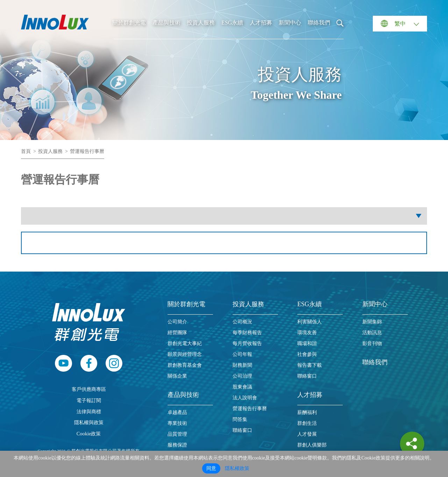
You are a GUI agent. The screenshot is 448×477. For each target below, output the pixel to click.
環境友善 (307, 333)
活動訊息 (372, 333)
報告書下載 (310, 365)
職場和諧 (307, 343)
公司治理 (242, 376)
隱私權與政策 (89, 422)
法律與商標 (89, 412)
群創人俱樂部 (312, 445)
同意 (211, 468)
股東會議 (242, 387)
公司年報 (242, 354)
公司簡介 (177, 322)
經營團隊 (177, 333)
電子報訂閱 (89, 400)
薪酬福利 (307, 412)
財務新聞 (242, 365)
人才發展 (307, 434)
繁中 (400, 24)
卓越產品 (177, 412)
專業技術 (177, 423)
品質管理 (177, 434)
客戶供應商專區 (89, 389)
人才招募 (261, 23)
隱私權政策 (237, 468)
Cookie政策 (89, 434)
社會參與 (307, 354)
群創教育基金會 (185, 365)
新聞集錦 (372, 322)
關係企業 (177, 376)
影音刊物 (372, 343)
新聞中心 (290, 23)
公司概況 (242, 322)
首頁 (26, 151)
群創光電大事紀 (185, 343)
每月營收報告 (247, 343)
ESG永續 (232, 23)
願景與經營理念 (185, 354)
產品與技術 (166, 23)
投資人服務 (201, 23)
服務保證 (177, 445)
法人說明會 (245, 398)
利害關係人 (310, 322)
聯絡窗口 (242, 430)
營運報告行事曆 (87, 151)
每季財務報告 (247, 333)
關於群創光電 (129, 23)
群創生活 (307, 423)
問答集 (240, 419)
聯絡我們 (319, 23)
